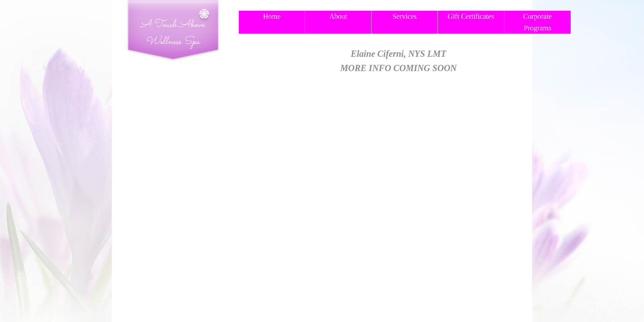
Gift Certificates (471, 16)
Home (272, 16)
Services (404, 16)
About (338, 16)
